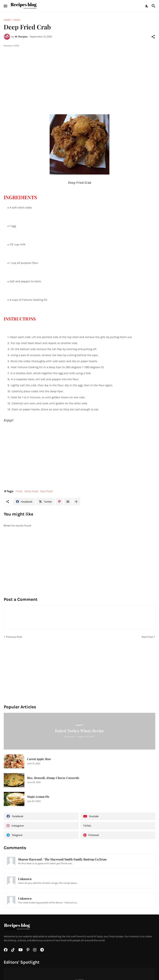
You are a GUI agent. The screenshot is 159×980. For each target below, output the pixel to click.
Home (7, 20)
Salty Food (31, 491)
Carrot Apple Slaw (39, 759)
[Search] (154, 6)
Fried (17, 20)
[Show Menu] (5, 6)
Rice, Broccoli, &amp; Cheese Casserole (53, 778)
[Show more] (76, 502)
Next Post (147, 637)
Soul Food (47, 491)
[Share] (153, 37)
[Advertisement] (79, 74)
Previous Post (14, 637)
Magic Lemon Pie (38, 797)
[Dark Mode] (147, 6)
